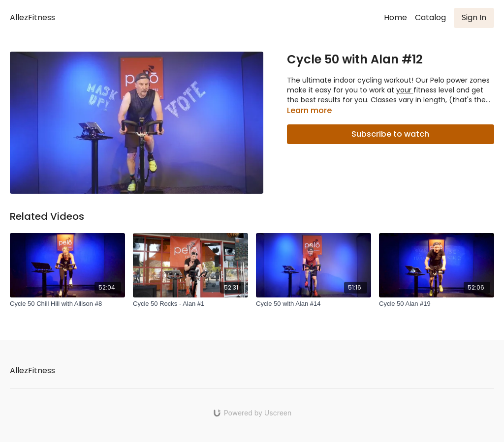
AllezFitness (32, 17)
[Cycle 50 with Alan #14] (314, 304)
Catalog (430, 17)
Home (395, 17)
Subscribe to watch (390, 134)
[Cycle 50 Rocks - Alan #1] (190, 304)
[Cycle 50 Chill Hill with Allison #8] (67, 304)
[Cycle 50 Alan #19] (437, 304)
